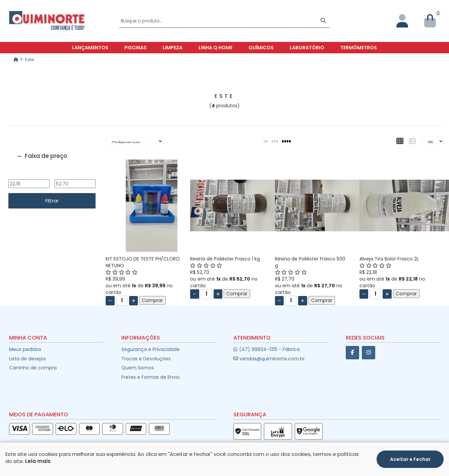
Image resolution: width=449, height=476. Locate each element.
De (29, 175)
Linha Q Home (215, 48)
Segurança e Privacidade (151, 349)
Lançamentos (90, 48)
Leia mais (38, 461)
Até (75, 175)
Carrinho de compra (33, 368)
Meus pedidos (25, 349)
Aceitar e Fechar (410, 459)
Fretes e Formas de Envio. (151, 377)
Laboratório (307, 48)
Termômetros (359, 48)
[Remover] (110, 301)
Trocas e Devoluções (146, 359)
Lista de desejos (27, 359)
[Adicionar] (134, 301)
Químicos (261, 48)
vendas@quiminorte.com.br (269, 359)
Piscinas (135, 48)
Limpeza (173, 48)
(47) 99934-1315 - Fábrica (266, 349)
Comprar (152, 300)
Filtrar (52, 201)
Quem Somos (138, 368)
